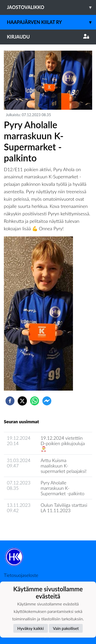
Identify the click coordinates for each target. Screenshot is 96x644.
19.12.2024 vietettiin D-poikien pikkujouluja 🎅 (63, 443)
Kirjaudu (48, 37)
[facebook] (10, 401)
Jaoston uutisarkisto (27, 525)
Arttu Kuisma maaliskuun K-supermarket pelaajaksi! (64, 466)
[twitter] (22, 401)
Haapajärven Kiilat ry (51, 22)
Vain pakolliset (66, 628)
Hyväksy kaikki (31, 628)
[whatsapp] (35, 401)
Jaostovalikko (51, 7)
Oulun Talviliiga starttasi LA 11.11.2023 (64, 508)
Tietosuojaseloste (21, 575)
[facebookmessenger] (47, 401)
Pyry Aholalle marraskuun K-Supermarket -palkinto (63, 488)
